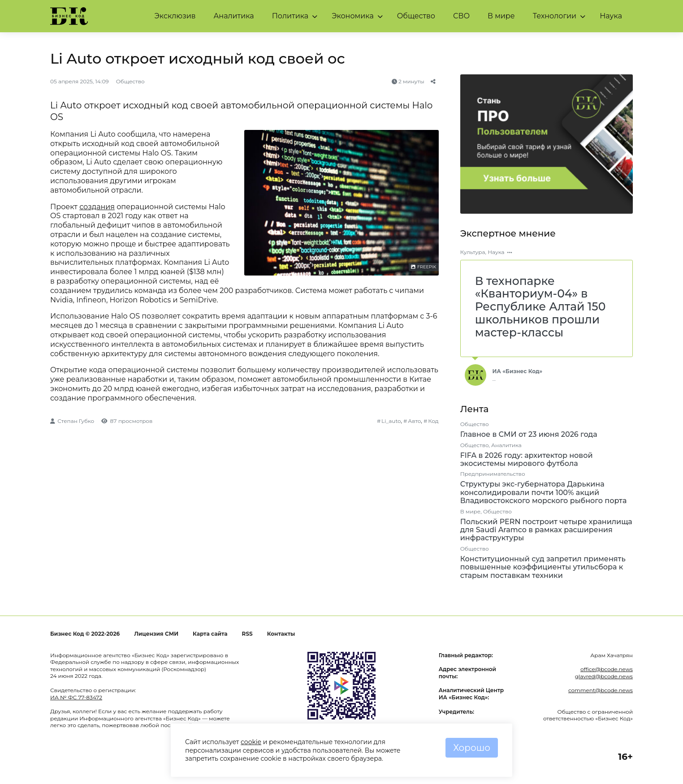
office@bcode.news (607, 669)
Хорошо (472, 748)
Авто (414, 421)
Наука (611, 16)
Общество (416, 16)
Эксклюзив (175, 16)
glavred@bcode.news (604, 676)
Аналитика (233, 16)
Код (433, 421)
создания (97, 207)
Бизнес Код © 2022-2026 (85, 634)
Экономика (353, 16)
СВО (461, 16)
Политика (290, 16)
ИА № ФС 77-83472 (76, 697)
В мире (501, 16)
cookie (251, 742)
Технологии (555, 16)
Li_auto (391, 421)
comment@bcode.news (601, 690)
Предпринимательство (493, 474)
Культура (473, 252)
